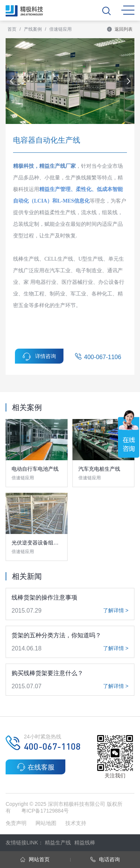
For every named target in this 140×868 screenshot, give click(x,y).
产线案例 (33, 29)
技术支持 (76, 823)
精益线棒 (85, 843)
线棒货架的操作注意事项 (44, 597)
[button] (128, 81)
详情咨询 (39, 356)
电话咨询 (105, 859)
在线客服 (36, 767)
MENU (128, 10)
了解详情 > (116, 610)
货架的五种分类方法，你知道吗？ (56, 635)
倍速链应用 (60, 29)
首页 (12, 29)
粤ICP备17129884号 (45, 811)
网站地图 (46, 823)
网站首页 (35, 859)
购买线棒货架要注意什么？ (47, 673)
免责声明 (17, 823)
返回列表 (119, 29)
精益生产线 (58, 843)
